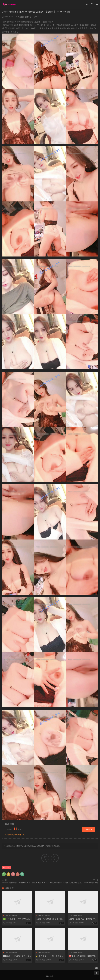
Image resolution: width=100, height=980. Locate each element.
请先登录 (89, 829)
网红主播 (6, 868)
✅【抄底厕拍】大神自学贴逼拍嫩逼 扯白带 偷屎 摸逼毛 (16, 919)
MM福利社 (50, 976)
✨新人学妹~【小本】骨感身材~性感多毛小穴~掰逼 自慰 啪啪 (50, 956)
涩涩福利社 (10, 4)
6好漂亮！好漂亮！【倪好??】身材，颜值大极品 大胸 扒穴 (26, 883)
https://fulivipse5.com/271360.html (30, 846)
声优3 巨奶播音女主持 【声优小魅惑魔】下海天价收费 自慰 (74, 883)
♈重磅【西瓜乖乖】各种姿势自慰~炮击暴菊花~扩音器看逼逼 (82, 956)
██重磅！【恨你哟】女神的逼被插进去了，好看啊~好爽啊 (16, 956)
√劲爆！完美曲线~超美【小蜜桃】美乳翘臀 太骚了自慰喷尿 (49, 919)
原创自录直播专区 (25, 17)
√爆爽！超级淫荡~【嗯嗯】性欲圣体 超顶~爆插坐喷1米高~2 (82, 919)
